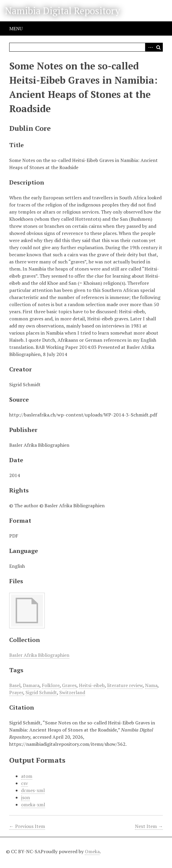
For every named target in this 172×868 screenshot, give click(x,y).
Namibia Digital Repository (62, 11)
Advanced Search (149, 47)
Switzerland (72, 692)
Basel (15, 685)
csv (24, 783)
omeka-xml (33, 805)
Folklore (51, 685)
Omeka (92, 851)
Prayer (16, 692)
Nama (151, 685)
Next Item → (149, 826)
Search (158, 47)
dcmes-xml (33, 790)
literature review (125, 685)
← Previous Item (27, 826)
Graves (69, 685)
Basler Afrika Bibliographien (39, 655)
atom (27, 776)
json (26, 797)
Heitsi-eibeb (92, 685)
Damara (31, 685)
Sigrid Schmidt (41, 692)
